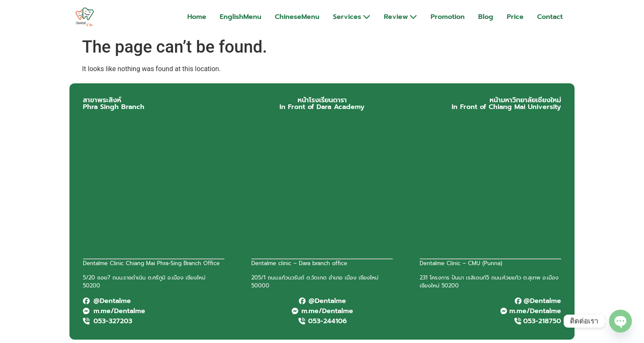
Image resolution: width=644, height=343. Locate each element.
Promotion (448, 17)
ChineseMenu (297, 17)
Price (515, 17)
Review (401, 17)
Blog (486, 17)
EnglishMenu (241, 17)
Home (197, 17)
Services (352, 17)
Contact (550, 17)
